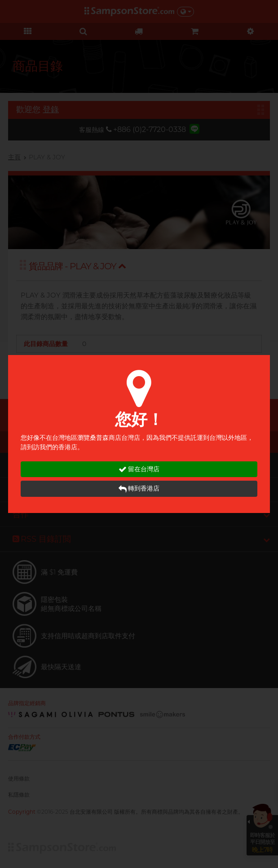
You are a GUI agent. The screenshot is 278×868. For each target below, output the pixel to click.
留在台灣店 (139, 469)
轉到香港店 (139, 489)
